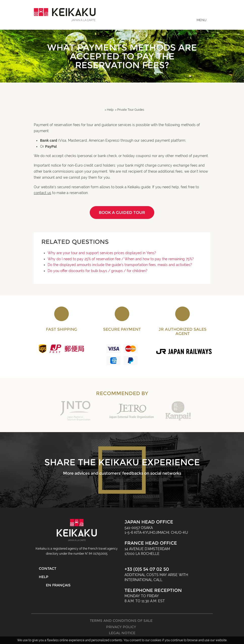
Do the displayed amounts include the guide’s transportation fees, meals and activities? (120, 265)
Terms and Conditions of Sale (121, 621)
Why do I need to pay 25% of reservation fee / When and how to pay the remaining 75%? (121, 259)
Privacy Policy (121, 627)
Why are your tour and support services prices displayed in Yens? (102, 253)
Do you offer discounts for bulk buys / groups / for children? (98, 271)
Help (44, 577)
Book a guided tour (122, 213)
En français (58, 585)
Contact (48, 569)
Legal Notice (122, 633)
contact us (42, 193)
